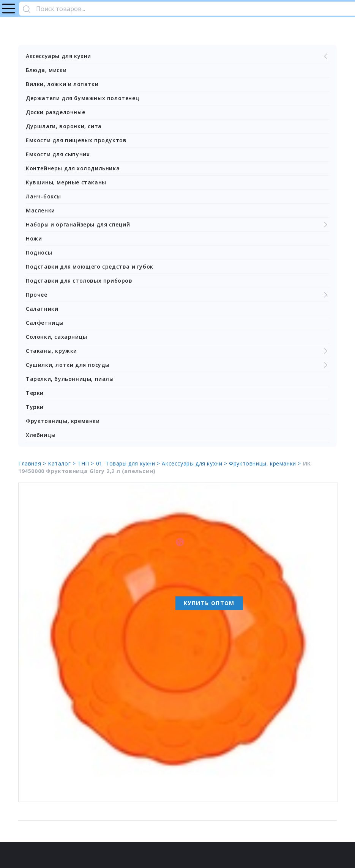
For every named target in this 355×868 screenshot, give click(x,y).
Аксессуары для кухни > (195, 463)
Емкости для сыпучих (58, 154)
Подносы (39, 252)
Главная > (33, 463)
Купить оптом (209, 603)
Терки (35, 393)
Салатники (42, 309)
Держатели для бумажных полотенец (83, 98)
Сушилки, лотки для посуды (177, 365)
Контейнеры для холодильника (73, 168)
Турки (35, 407)
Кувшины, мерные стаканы (66, 182)
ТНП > (87, 463)
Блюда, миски (46, 70)
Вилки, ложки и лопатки (62, 84)
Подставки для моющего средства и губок (90, 267)
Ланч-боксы (43, 196)
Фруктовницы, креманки (63, 421)
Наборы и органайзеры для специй (177, 225)
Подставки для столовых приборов (79, 281)
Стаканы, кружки (177, 351)
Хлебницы (41, 435)
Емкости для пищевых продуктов (76, 140)
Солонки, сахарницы (57, 337)
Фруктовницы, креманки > (266, 463)
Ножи (34, 238)
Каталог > (63, 463)
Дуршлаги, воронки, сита (64, 126)
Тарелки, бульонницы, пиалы (70, 379)
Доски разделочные (55, 112)
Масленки (40, 210)
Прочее (177, 295)
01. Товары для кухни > (129, 463)
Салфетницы (45, 323)
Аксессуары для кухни (177, 56)
